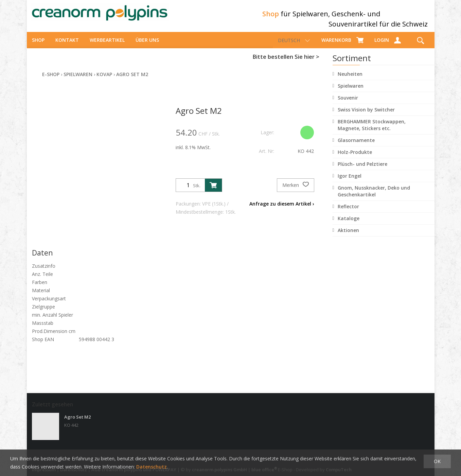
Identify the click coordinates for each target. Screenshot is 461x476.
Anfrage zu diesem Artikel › (282, 210)
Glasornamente (356, 146)
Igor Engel (350, 182)
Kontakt (67, 46)
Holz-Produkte (355, 158)
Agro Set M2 (132, 80)
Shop (38, 46)
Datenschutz (152, 467)
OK (437, 461)
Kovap (104, 80)
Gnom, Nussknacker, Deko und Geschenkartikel (374, 197)
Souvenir (348, 104)
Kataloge (349, 224)
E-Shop (51, 80)
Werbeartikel (107, 46)
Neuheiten (350, 80)
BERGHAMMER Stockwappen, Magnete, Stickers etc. (372, 131)
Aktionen (348, 236)
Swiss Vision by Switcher (366, 116)
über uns (147, 46)
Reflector (348, 213)
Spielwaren (351, 92)
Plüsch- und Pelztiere (362, 170)
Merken (296, 191)
